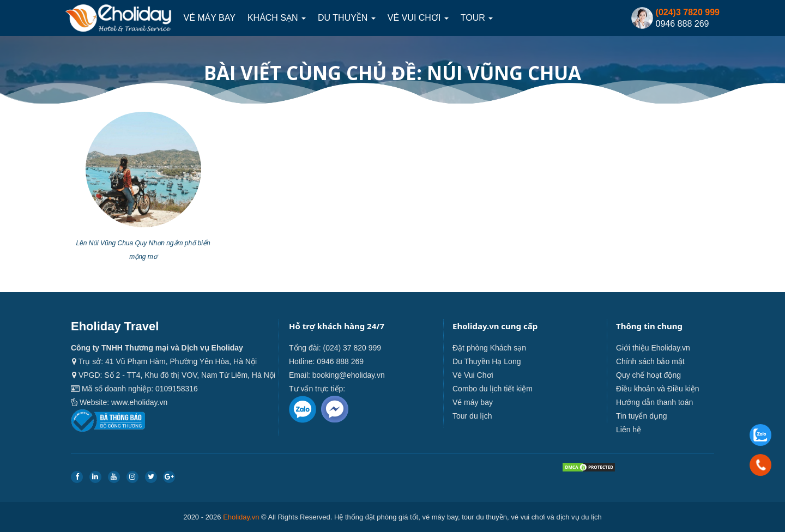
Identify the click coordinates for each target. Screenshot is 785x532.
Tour (477, 18)
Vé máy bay (209, 18)
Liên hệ (629, 430)
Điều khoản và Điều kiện (658, 389)
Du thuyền (347, 18)
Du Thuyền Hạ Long (487, 361)
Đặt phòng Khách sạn (489, 348)
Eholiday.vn (241, 517)
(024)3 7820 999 (688, 12)
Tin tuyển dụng (642, 416)
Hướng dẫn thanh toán (654, 402)
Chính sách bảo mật (650, 361)
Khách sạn (277, 18)
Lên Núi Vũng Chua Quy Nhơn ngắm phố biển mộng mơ (143, 250)
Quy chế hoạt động (648, 375)
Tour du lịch (472, 416)
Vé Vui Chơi (418, 18)
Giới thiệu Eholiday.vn (653, 348)
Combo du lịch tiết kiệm (493, 389)
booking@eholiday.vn (349, 375)
